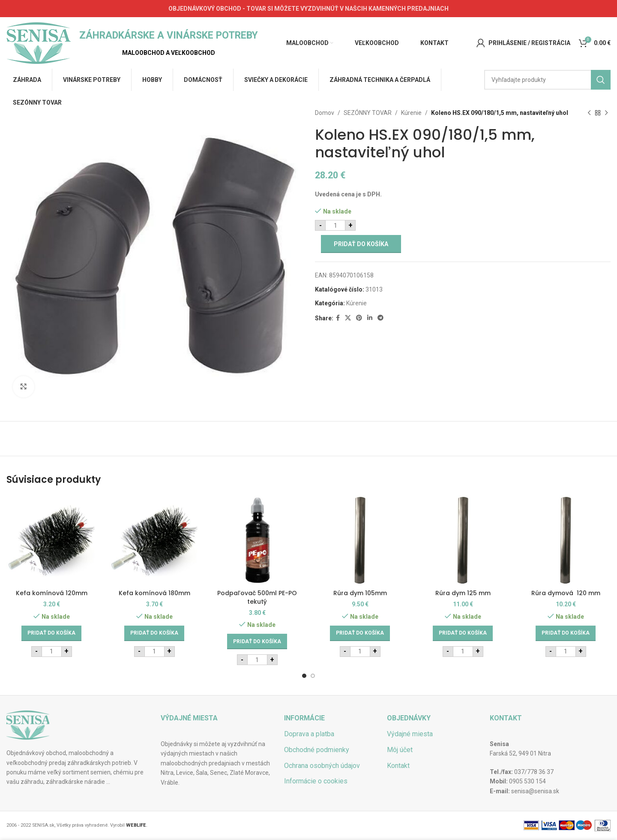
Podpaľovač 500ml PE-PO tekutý (257, 597)
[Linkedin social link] (370, 318)
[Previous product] (589, 113)
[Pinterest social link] (359, 318)
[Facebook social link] (338, 318)
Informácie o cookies (316, 781)
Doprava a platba (309, 734)
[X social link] (348, 318)
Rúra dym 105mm (360, 593)
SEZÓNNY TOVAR (368, 113)
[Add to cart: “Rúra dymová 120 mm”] (566, 633)
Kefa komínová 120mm (52, 593)
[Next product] (606, 113)
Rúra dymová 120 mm (566, 593)
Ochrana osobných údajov (322, 766)
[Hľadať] (547, 80)
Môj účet (400, 750)
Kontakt (398, 766)
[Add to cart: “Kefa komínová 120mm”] (51, 633)
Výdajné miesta (410, 734)
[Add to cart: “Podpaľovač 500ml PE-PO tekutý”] (257, 641)
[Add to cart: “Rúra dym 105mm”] (360, 633)
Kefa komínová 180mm (154, 593)
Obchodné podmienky (317, 750)
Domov (325, 113)
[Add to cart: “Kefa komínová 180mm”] (154, 633)
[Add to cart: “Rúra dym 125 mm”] (463, 633)
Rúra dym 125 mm (463, 593)
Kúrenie (411, 113)
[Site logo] (39, 42)
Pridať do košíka (361, 244)
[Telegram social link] (380, 318)
